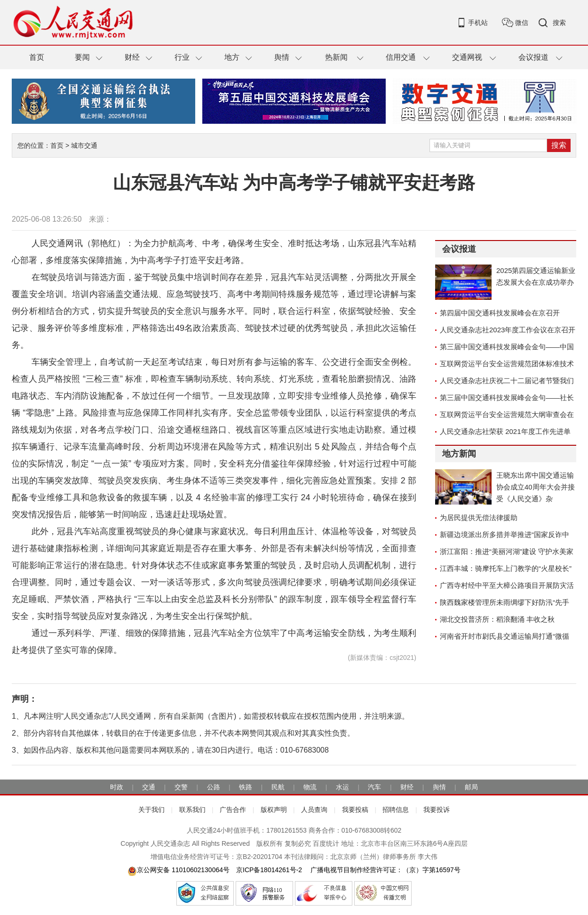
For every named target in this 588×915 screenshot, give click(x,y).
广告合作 (233, 810)
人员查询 (314, 810)
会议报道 (533, 57)
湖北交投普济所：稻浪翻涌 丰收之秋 (497, 619)
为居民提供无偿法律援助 (479, 518)
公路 (214, 787)
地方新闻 (459, 454)
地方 (232, 57)
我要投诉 (437, 810)
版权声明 (274, 810)
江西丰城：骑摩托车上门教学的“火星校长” (506, 568)
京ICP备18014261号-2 (269, 870)
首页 (37, 57)
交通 (149, 787)
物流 (310, 787)
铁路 (246, 787)
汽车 (374, 787)
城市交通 (84, 145)
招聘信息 (396, 810)
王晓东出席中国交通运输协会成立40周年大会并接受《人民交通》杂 (536, 487)
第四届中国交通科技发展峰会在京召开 (500, 313)
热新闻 (336, 57)
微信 (522, 23)
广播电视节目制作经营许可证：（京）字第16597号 (385, 870)
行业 (182, 57)
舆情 (282, 57)
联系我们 (192, 810)
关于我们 (151, 810)
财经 (132, 57)
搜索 (559, 23)
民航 (278, 787)
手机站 (478, 23)
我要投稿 (355, 810)
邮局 (471, 787)
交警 (181, 787)
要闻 (82, 57)
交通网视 (467, 57)
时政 (117, 787)
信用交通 (401, 57)
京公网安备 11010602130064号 (179, 870)
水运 (342, 787)
